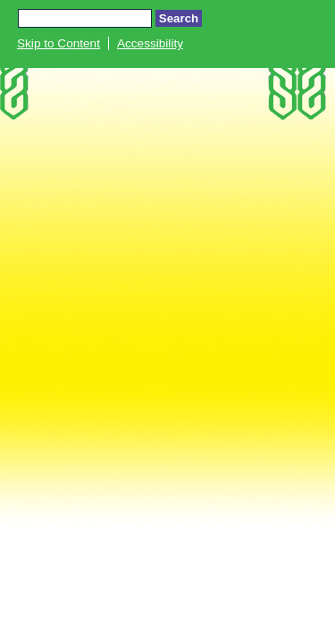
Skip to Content (59, 43)
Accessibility (150, 43)
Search (179, 18)
